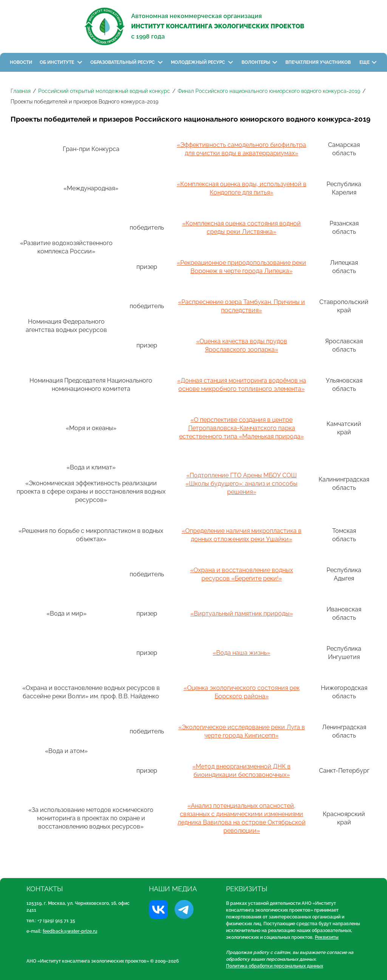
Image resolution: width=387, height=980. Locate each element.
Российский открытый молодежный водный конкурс (104, 91)
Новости (21, 62)
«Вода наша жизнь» (241, 653)
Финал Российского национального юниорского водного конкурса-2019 (269, 91)
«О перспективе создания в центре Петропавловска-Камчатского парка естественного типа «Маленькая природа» (241, 428)
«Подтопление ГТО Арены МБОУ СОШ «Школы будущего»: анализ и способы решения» (241, 484)
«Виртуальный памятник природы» (242, 613)
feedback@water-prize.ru (70, 931)
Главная (21, 91)
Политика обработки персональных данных (275, 966)
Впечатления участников (319, 62)
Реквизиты (327, 937)
